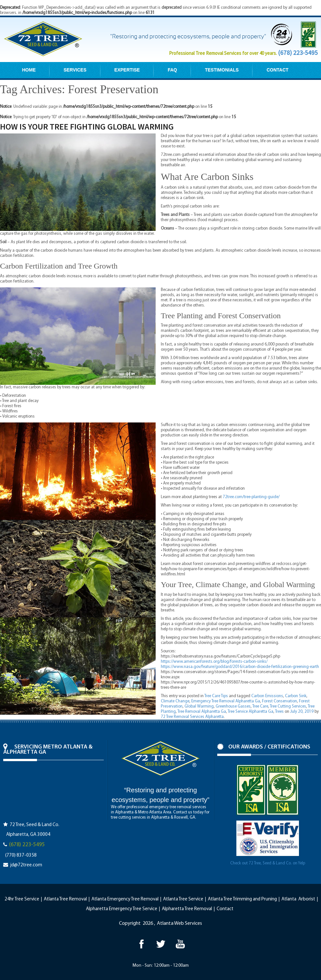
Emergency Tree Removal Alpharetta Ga (226, 701)
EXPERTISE (127, 70)
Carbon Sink (296, 696)
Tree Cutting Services (288, 706)
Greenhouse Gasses (233, 706)
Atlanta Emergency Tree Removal (125, 899)
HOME (29, 70)
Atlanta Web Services (179, 923)
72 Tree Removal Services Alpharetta (192, 717)
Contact (225, 909)
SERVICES (75, 70)
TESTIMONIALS (222, 70)
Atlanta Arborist (298, 899)
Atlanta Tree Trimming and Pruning (242, 899)
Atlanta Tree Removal (65, 899)
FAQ (172, 70)
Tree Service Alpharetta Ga (250, 712)
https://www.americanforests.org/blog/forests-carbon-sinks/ (214, 662)
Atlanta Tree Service (183, 899)
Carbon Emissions (267, 696)
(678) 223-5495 (298, 53)
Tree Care (260, 706)
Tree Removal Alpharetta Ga (202, 712)
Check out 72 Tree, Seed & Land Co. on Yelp (268, 863)
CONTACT (277, 70)
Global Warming (199, 706)
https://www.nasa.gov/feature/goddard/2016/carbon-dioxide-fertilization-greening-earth (240, 667)
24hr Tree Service (22, 899)
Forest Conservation (279, 701)
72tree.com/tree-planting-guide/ (251, 497)
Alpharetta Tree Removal (187, 909)
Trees (279, 712)
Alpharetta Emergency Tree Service (122, 909)
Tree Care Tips (216, 696)
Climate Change (175, 701)
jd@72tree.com (26, 865)
